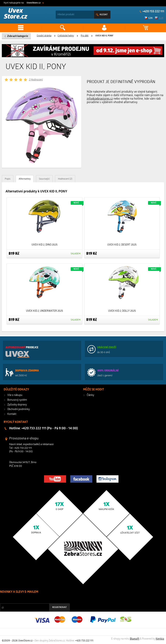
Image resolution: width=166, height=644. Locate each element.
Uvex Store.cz (16, 14)
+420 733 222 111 (153, 12)
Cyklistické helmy (66, 36)
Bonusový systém (17, 400)
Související (44, 179)
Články (90, 395)
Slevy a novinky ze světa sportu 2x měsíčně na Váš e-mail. (31, 599)
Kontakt (12, 414)
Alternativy (25, 179)
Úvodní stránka (44, 36)
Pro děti (85, 36)
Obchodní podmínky (19, 409)
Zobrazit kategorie (18, 36)
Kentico (160, 639)
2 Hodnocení (36, 80)
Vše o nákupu (15, 395)
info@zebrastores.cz (100, 99)
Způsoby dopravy (17, 405)
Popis (8, 179)
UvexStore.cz (34, 3)
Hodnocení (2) (65, 179)
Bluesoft (135, 639)
